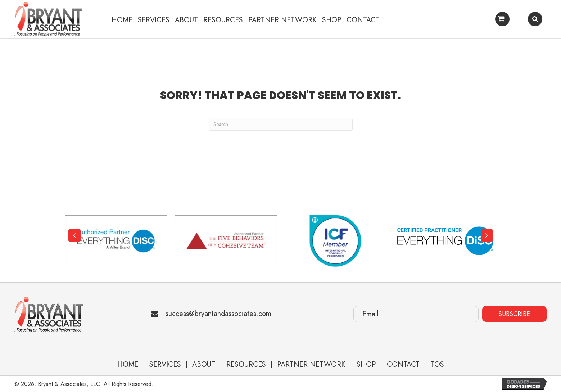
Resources (246, 365)
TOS (437, 365)
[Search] (281, 124)
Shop (366, 365)
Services (165, 365)
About (204, 365)
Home (128, 365)
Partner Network (311, 365)
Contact (403, 365)
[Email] (416, 314)
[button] (74, 235)
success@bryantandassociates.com (218, 314)
